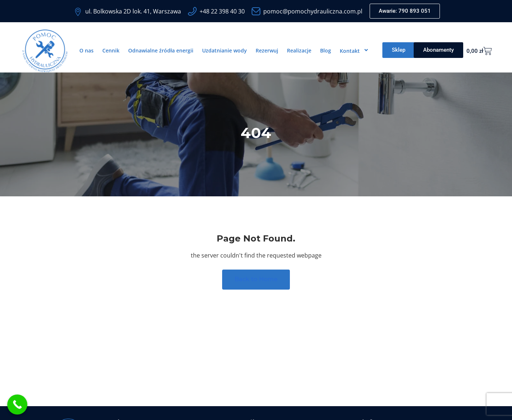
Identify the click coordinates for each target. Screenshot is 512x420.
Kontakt (355, 51)
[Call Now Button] (17, 405)
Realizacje (299, 50)
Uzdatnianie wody (225, 50)
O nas (86, 50)
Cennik (111, 50)
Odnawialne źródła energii (161, 50)
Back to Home (256, 280)
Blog (326, 50)
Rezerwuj (267, 50)
